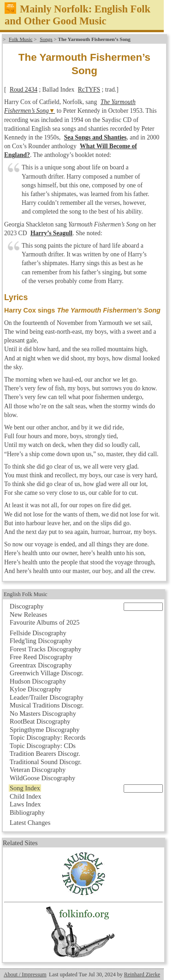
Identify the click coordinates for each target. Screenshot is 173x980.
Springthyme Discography (45, 730)
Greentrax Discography (41, 665)
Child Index (25, 796)
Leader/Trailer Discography (47, 697)
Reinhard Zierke (142, 974)
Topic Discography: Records (48, 737)
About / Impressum (25, 974)
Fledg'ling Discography (41, 641)
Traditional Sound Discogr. (46, 762)
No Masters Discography (43, 713)
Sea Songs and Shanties (95, 137)
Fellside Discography (38, 633)
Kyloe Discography (36, 689)
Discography (27, 606)
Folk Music (21, 39)
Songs (46, 39)
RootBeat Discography (40, 721)
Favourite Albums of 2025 (45, 622)
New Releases (28, 615)
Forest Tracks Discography (45, 649)
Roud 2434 (24, 90)
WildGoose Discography (42, 778)
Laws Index (25, 804)
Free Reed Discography (41, 657)
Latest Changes (30, 823)
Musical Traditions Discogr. (47, 705)
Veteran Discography (38, 770)
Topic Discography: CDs (43, 746)
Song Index (25, 788)
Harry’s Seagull (51, 233)
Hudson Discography (38, 681)
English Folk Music (26, 594)
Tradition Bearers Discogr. (45, 754)
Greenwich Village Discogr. (47, 673)
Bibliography (27, 812)
